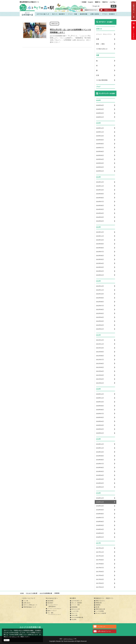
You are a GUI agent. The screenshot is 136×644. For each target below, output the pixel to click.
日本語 (84, 2)
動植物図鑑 (75, 607)
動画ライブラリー (52, 611)
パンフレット (101, 627)
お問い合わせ (27, 603)
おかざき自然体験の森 (77, 617)
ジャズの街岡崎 (100, 611)
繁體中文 (98, 2)
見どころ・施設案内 (77, 603)
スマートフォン (68, 639)
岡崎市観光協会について (30, 607)
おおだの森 (75, 615)
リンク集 (26, 601)
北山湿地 (74, 619)
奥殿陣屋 (98, 605)
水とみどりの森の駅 (101, 613)
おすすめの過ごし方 (77, 601)
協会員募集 (50, 601)
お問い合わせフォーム (104, 631)
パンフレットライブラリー (54, 609)
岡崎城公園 (99, 603)
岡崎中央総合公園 (100, 609)
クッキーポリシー (12, 637)
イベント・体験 (76, 605)
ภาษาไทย (112, 2)
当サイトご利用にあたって (30, 605)
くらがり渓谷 (75, 611)
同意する (7, 640)
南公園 (97, 607)
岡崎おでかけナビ (100, 601)
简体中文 (105, 2)
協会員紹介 (50, 603)
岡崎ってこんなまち (134, 30)
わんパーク (75, 613)
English (91, 2)
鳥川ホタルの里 (76, 609)
